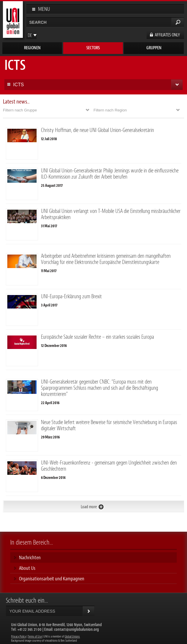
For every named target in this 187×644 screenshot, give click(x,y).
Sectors (93, 48)
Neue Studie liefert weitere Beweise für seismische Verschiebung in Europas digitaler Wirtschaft (109, 425)
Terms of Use (35, 637)
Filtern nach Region (110, 110)
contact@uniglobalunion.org (77, 629)
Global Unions (72, 637)
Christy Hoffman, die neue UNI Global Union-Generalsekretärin (97, 130)
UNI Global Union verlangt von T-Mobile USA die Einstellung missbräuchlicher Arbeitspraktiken (111, 214)
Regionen (32, 48)
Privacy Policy (19, 637)
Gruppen (154, 48)
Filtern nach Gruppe (20, 110)
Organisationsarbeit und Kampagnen (52, 579)
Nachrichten (30, 557)
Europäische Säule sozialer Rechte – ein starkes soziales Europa (97, 337)
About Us (27, 568)
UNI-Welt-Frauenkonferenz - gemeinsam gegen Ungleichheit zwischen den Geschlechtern (109, 466)
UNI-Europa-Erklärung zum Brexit (71, 296)
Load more (89, 507)
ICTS (18, 85)
